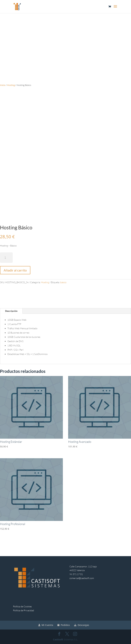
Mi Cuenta (46, 625)
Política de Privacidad (24, 610)
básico (63, 282)
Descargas (82, 625)
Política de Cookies (22, 606)
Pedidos (64, 625)
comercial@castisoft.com (82, 578)
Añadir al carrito (15, 270)
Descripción (11, 311)
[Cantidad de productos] (6, 258)
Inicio (3, 85)
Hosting (11, 85)
